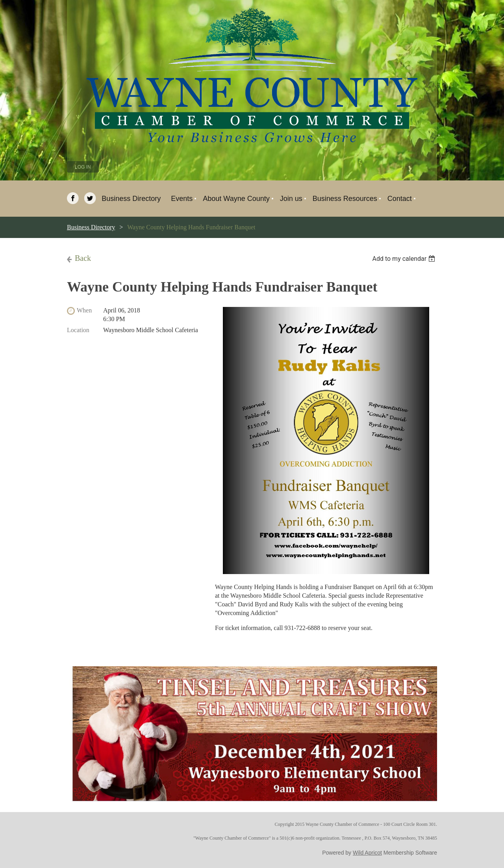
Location (78, 330)
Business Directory (91, 227)
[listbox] (405, 259)
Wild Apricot (367, 853)
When (84, 310)
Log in (83, 167)
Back (83, 258)
